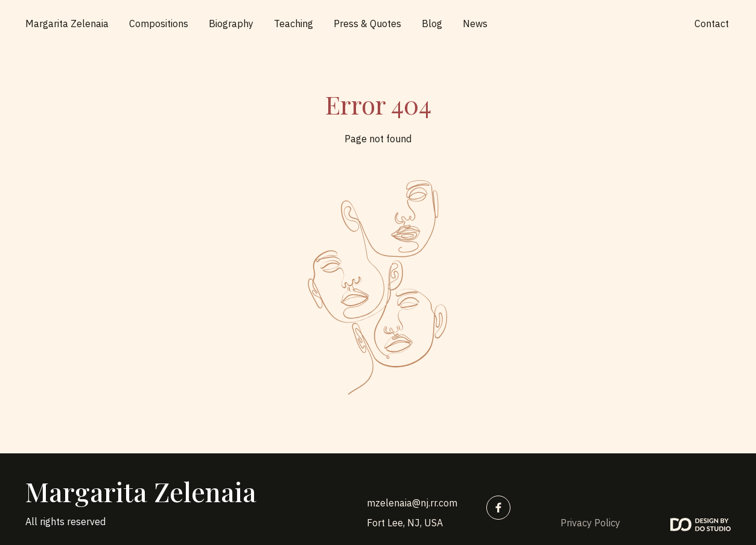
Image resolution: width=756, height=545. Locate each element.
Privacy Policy (590, 523)
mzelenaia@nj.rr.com (412, 503)
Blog (432, 24)
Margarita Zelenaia (67, 24)
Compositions (159, 24)
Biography (231, 24)
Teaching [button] (294, 24)
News (475, 24)
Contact (712, 24)
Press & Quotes (367, 24)
